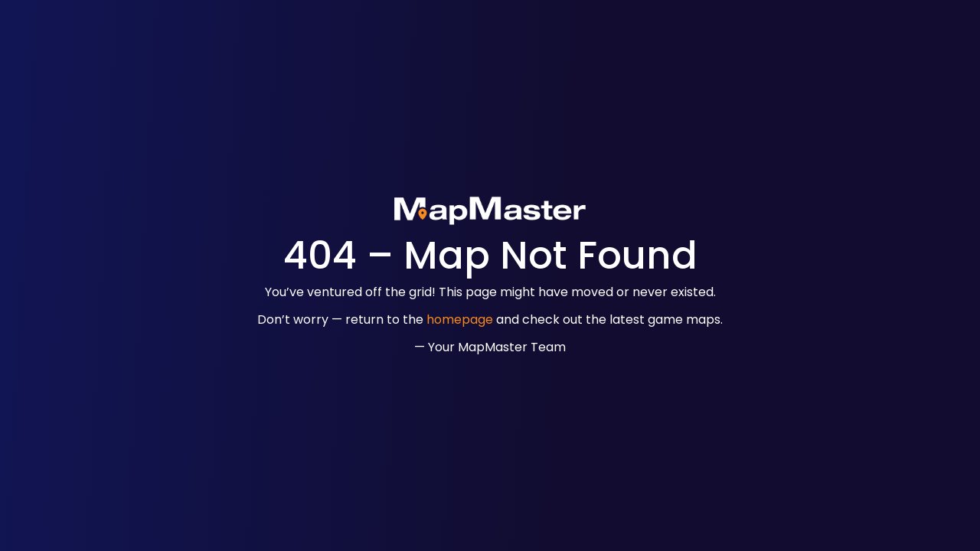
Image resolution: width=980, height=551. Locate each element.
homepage (460, 320)
